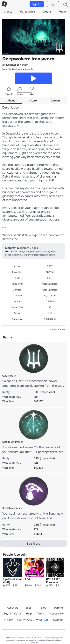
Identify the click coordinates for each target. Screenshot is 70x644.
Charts (8, 12)
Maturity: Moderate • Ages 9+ (18, 69)
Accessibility (56, 614)
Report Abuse (57, 330)
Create (47, 12)
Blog (44, 608)
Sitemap (58, 620)
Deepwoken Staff (17, 65)
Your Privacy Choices (33, 620)
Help (29, 614)
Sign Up (37, 4)
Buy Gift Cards (12, 614)
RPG (50, 313)
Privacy (8, 620)
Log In (53, 4)
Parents (59, 608)
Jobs (29, 608)
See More (34, 544)
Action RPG (50, 319)
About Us (12, 608)
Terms (41, 614)
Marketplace (27, 12)
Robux (62, 12)
